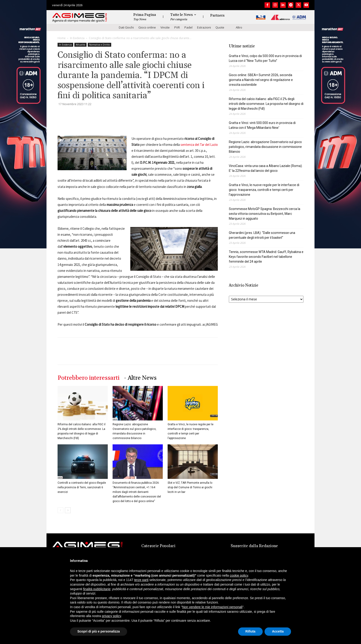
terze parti (141, 580)
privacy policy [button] (112, 616)
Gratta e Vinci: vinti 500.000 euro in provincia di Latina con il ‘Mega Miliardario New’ (262, 125)
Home (62, 38)
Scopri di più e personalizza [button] (99, 631)
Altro (239, 27)
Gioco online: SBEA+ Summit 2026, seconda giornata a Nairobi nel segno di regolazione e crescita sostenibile (261, 80)
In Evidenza (77, 38)
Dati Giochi (126, 27)
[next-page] (68, 510)
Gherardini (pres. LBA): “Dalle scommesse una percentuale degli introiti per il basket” (262, 235)
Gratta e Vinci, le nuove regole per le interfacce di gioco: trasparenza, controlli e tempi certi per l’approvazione (264, 190)
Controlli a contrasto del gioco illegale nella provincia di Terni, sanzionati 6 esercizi (82, 487)
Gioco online (147, 27)
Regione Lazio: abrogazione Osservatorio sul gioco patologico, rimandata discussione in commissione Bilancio (265, 147)
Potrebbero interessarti (89, 378)
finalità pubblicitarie (97, 589)
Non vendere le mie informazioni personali (212, 607)
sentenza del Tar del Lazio (199, 145)
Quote (220, 27)
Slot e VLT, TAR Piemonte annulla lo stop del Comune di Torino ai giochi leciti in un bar (190, 487)
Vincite (165, 27)
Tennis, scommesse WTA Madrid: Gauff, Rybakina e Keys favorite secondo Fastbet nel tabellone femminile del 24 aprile (266, 257)
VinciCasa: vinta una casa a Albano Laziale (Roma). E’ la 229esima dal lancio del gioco (266, 168)
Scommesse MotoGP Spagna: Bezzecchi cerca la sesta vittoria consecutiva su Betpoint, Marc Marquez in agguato (265, 214)
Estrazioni (204, 27)
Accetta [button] (278, 631)
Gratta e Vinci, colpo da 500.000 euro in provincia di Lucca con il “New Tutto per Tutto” (265, 58)
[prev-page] (60, 510)
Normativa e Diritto (99, 45)
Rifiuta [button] (250, 631)
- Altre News (140, 378)
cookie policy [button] (239, 575)
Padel (188, 27)
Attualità (80, 45)
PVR (177, 27)
